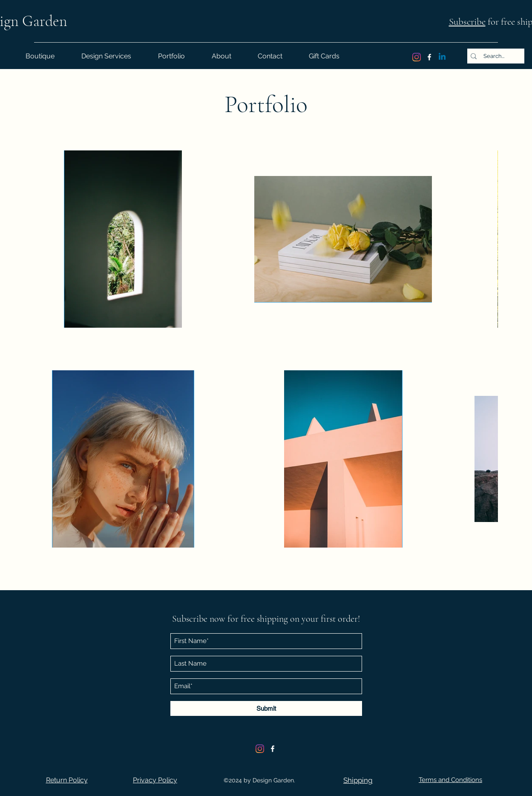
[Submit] (266, 708)
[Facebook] (429, 57)
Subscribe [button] (467, 22)
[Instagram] (417, 57)
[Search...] (494, 56)
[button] (67, 780)
